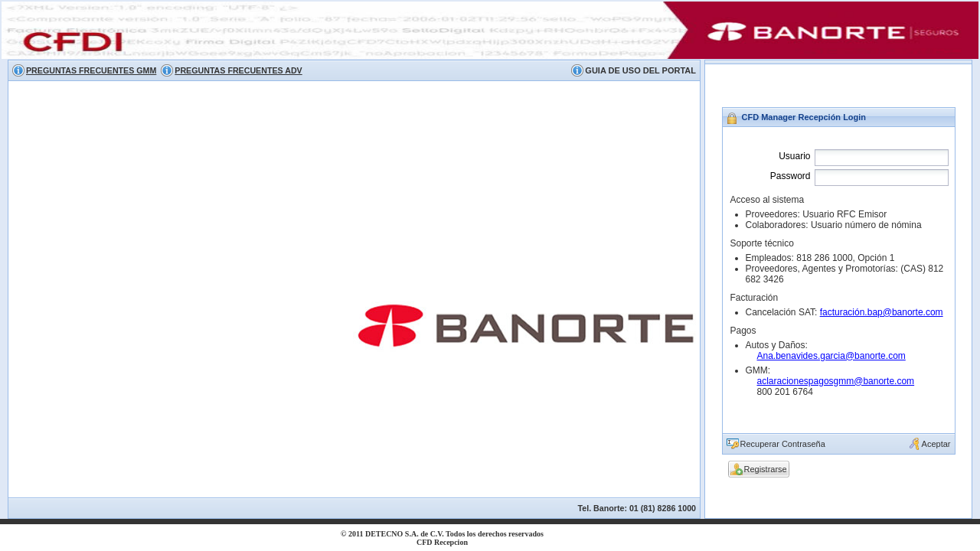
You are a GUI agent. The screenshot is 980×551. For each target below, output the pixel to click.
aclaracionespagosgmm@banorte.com (836, 381)
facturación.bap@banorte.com (882, 312)
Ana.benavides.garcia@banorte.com (831, 356)
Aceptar (936, 444)
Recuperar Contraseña (783, 444)
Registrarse (766, 469)
